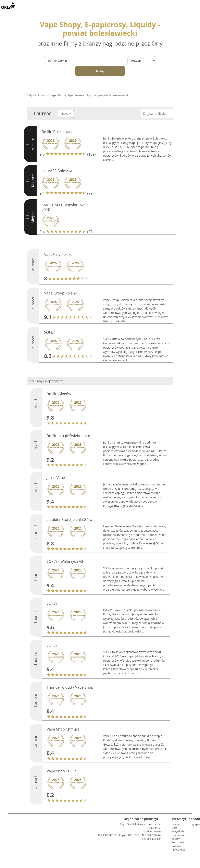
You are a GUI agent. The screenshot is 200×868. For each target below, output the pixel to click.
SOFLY (49, 332)
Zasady (176, 839)
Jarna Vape (56, 478)
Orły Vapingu (35, 95)
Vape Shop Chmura (63, 729)
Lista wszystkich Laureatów (178, 831)
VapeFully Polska (58, 254)
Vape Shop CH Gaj (62, 771)
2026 (65, 114)
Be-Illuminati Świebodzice (68, 436)
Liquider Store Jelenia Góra (70, 519)
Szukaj (100, 71)
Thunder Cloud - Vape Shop (70, 687)
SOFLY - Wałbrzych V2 (65, 561)
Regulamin (178, 842)
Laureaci (177, 824)
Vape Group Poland (61, 293)
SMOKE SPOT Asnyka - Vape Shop (65, 207)
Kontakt (193, 825)
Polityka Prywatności (179, 848)
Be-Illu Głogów (59, 394)
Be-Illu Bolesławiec (57, 132)
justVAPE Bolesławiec (60, 171)
